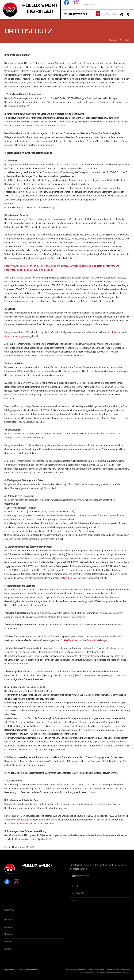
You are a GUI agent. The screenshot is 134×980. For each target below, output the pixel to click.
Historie (8, 942)
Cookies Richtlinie (110, 333)
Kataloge (9, 927)
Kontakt (8, 949)
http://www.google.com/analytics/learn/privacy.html (89, 266)
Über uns (9, 935)
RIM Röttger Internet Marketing (118, 973)
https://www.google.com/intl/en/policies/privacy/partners (33, 266)
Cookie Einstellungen (96, 970)
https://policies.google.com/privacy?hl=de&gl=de (29, 270)
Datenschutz (81, 970)
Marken (73, 901)
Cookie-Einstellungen (14, 337)
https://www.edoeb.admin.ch (20, 820)
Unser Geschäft (77, 894)
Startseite (113, 40)
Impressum (70, 970)
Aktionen (9, 920)
